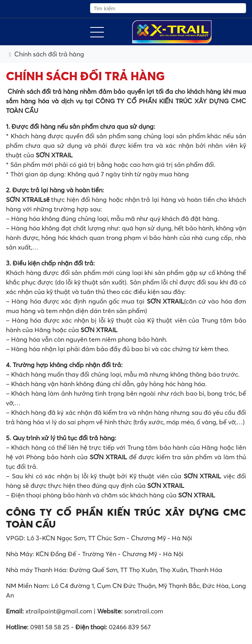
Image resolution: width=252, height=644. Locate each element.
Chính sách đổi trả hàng (49, 54)
